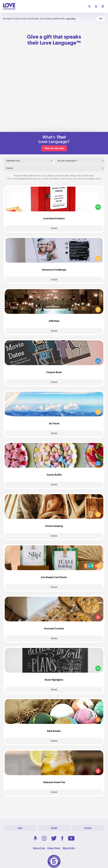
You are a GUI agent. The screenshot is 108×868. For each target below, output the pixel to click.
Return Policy (69, 848)
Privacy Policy (54, 848)
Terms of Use (39, 848)
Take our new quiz (54, 148)
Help (20, 828)
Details (54, 229)
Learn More (71, 19)
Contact (88, 828)
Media (54, 828)
